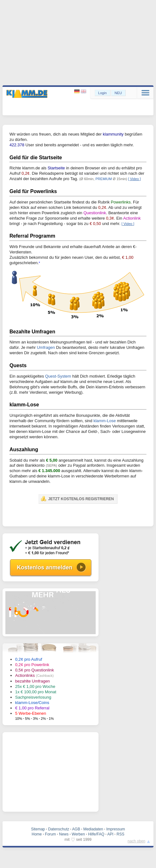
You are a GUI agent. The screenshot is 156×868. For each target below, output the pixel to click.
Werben (78, 834)
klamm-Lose (105, 421)
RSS (120, 834)
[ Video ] (135, 179)
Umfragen (46, 347)
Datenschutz (59, 829)
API (110, 834)
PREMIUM (104, 179)
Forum (50, 834)
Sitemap (38, 829)
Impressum (115, 829)
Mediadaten (93, 829)
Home (37, 834)
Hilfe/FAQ (96, 834)
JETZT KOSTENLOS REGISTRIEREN (77, 499)
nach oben (136, 841)
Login (102, 93)
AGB (76, 829)
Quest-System (58, 376)
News (64, 834)
